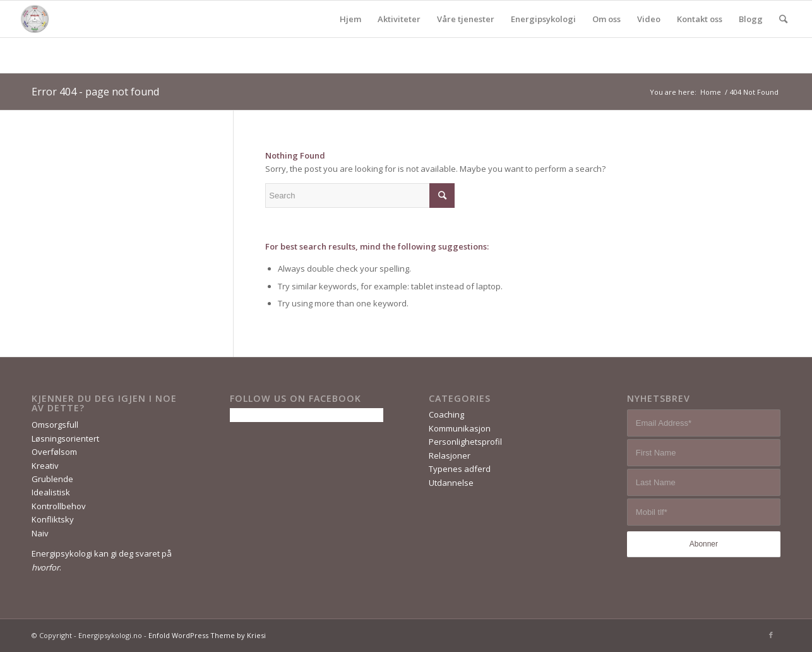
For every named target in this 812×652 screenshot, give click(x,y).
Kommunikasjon (460, 428)
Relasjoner (450, 456)
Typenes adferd (460, 469)
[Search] (783, 19)
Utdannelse (451, 483)
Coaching (446, 414)
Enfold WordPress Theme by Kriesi (207, 635)
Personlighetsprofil (465, 442)
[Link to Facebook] (771, 635)
